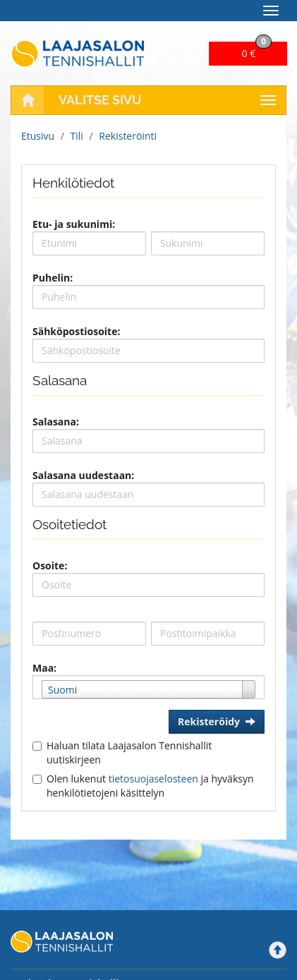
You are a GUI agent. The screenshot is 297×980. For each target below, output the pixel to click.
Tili (77, 136)
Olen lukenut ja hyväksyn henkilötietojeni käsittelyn (150, 786)
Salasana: (56, 422)
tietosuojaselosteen (153, 779)
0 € (257, 51)
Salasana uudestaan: (83, 475)
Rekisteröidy (217, 721)
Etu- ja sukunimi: (74, 224)
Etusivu (38, 136)
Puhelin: (53, 278)
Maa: (44, 668)
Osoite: (50, 565)
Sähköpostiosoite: (76, 331)
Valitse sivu (100, 100)
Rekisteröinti (128, 136)
